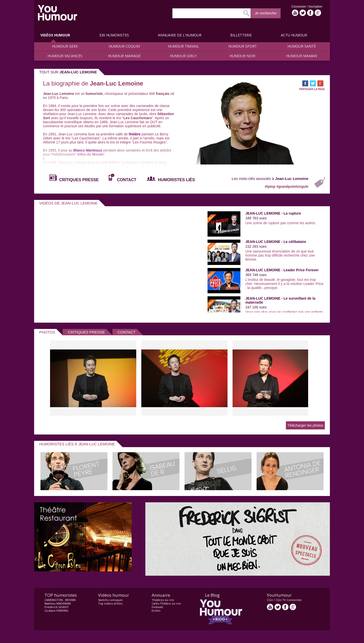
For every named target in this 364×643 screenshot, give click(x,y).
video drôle (58, 13)
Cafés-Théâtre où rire (166, 603)
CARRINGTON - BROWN (60, 600)
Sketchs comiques (110, 600)
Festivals (157, 607)
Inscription (315, 7)
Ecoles (156, 610)
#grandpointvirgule (292, 186)
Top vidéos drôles (110, 603)
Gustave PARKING (56, 610)
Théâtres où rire (163, 600)
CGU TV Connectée (289, 600)
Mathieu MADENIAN (58, 603)
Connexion (299, 7)
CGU (270, 600)
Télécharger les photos (305, 425)
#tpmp (270, 186)
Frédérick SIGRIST (57, 607)
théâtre (135, 134)
